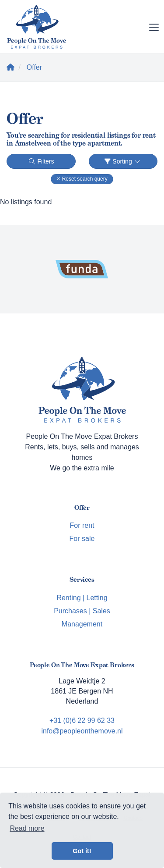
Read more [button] (27, 828)
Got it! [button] (82, 851)
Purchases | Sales (82, 611)
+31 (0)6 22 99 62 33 (82, 720)
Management (82, 624)
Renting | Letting (82, 598)
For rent (82, 525)
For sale (82, 539)
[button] (82, 179)
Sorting (123, 161)
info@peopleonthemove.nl (82, 731)
